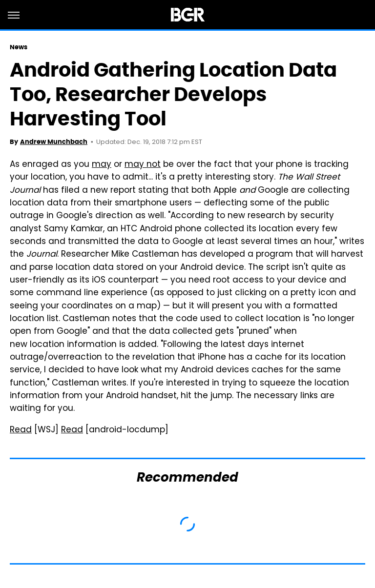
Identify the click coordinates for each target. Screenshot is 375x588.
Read (21, 430)
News (19, 47)
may (102, 165)
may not (143, 165)
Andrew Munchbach (54, 142)
